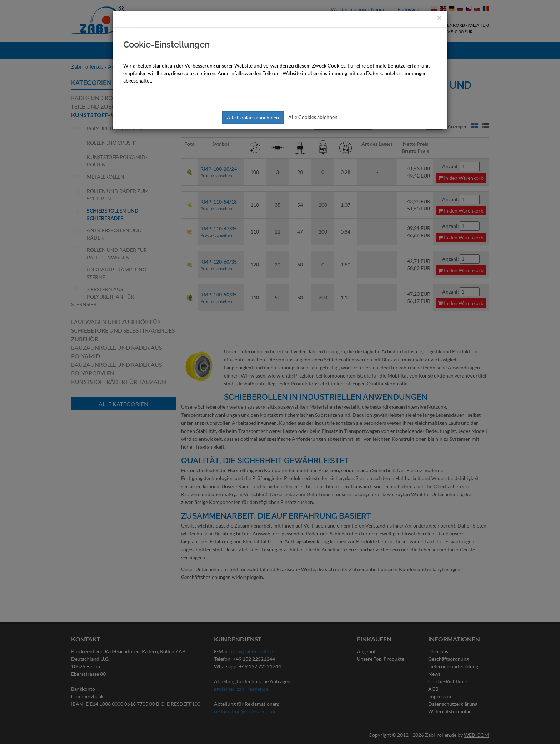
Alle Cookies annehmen (253, 117)
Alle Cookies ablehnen (313, 117)
